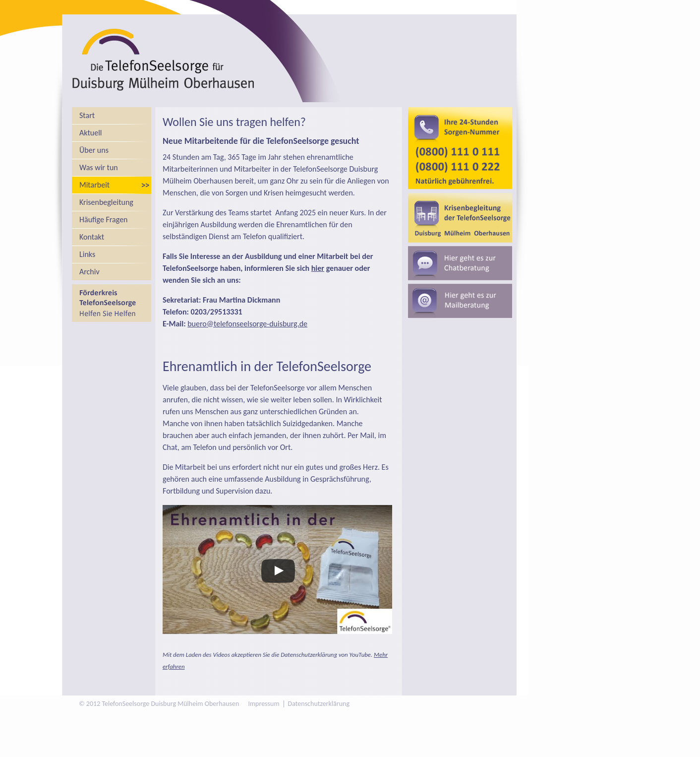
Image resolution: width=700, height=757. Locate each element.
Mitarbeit (94, 185)
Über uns (94, 150)
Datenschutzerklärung (319, 704)
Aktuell (91, 133)
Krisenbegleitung (106, 202)
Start (87, 115)
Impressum (263, 704)
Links (87, 254)
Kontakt (92, 237)
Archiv (89, 272)
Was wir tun (99, 167)
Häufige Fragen (104, 220)
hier (318, 268)
